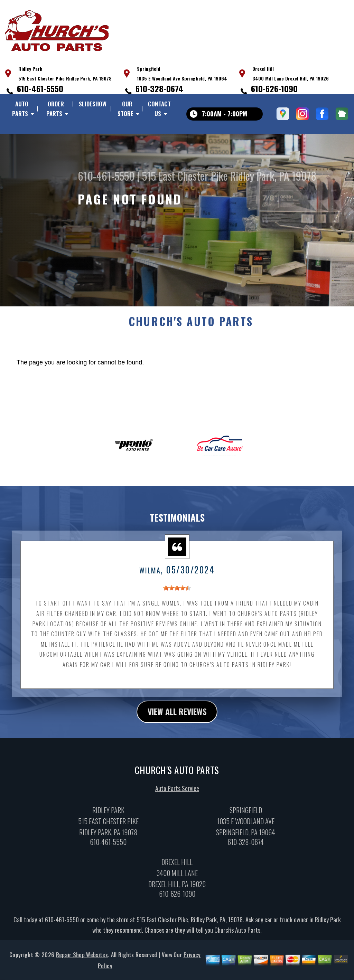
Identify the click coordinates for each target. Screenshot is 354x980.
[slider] (177, 592)
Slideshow (93, 104)
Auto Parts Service (177, 793)
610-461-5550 (40, 88)
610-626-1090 (274, 88)
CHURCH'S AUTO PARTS (191, 325)
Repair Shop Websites (82, 959)
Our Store (125, 109)
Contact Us (159, 109)
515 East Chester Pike (185, 176)
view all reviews (177, 716)
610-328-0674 (159, 88)
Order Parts (55, 109)
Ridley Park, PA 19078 (273, 176)
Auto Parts (20, 109)
